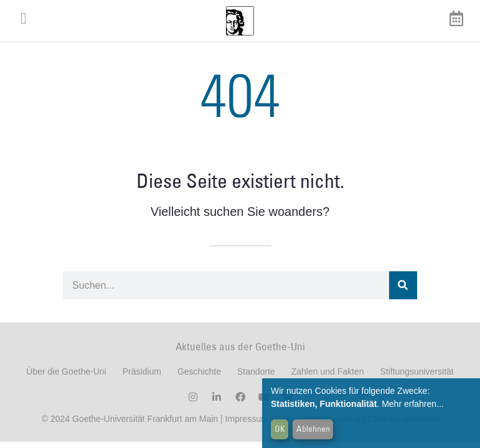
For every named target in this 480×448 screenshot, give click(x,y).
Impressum (246, 419)
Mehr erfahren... (413, 404)
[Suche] (403, 285)
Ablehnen (313, 429)
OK (280, 429)
